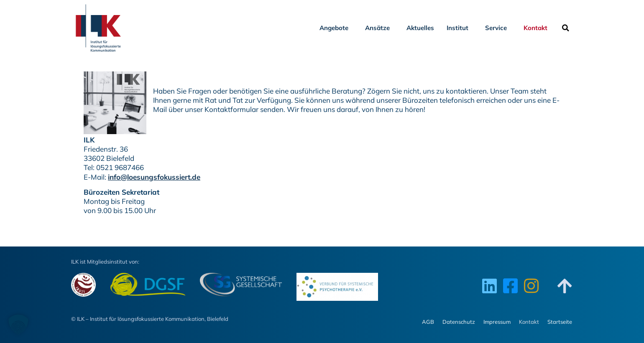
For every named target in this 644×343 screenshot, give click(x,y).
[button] (565, 28)
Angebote (336, 28)
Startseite (560, 322)
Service (498, 28)
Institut (460, 28)
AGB (428, 322)
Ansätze (379, 28)
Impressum (497, 322)
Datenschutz (459, 322)
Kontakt (538, 28)
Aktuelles (420, 28)
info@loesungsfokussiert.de (154, 177)
